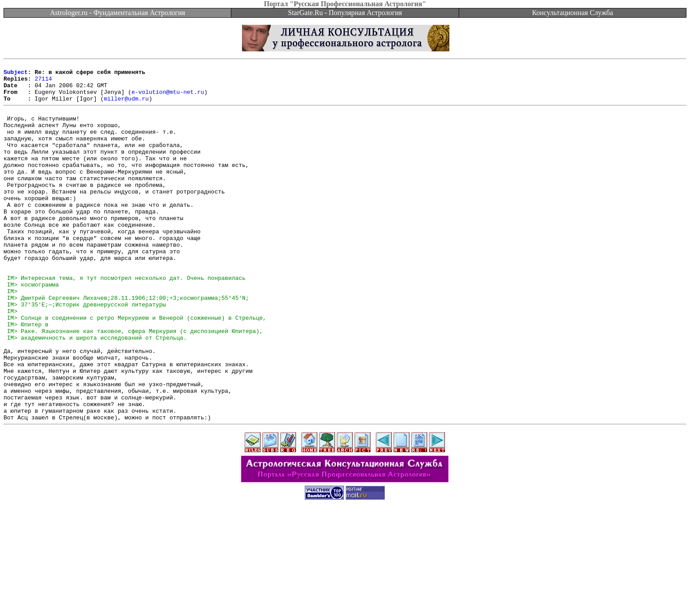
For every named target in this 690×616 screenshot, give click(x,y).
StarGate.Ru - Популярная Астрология (345, 13)
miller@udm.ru (126, 106)
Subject (16, 74)
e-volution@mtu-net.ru (168, 98)
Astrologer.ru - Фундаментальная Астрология (118, 13)
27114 (43, 82)
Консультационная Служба (572, 13)
